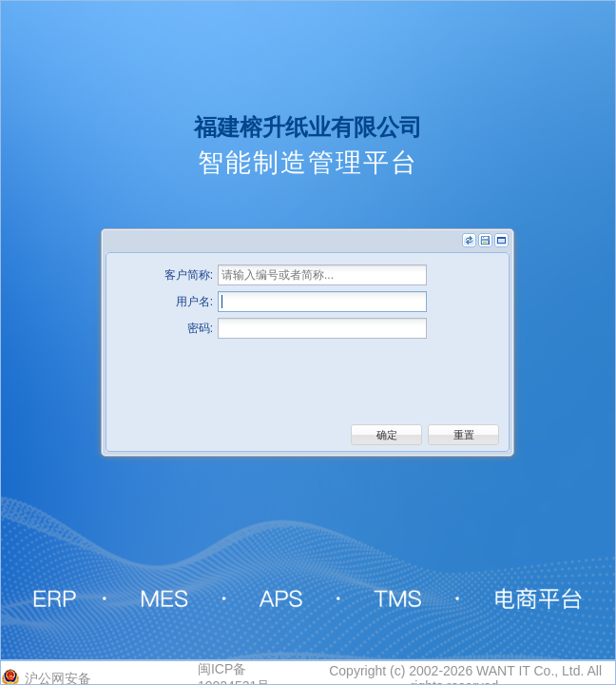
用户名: (194, 302)
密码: (200, 328)
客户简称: (189, 275)
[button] (386, 435)
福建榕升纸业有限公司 (308, 127)
